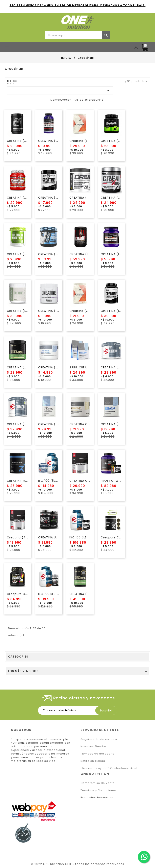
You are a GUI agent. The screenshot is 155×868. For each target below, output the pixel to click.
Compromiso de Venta (98, 783)
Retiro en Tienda (93, 761)
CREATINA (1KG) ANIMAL (87, 254)
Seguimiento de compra (99, 739)
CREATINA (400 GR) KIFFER (121, 198)
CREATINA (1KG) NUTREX (119, 311)
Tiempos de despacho (97, 754)
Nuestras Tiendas (94, 746)
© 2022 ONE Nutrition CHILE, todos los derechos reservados (77, 864)
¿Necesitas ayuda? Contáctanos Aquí (109, 768)
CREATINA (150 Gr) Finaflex (59, 311)
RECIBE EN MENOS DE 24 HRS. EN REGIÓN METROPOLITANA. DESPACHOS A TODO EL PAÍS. (78, 5)
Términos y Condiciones (99, 790)
